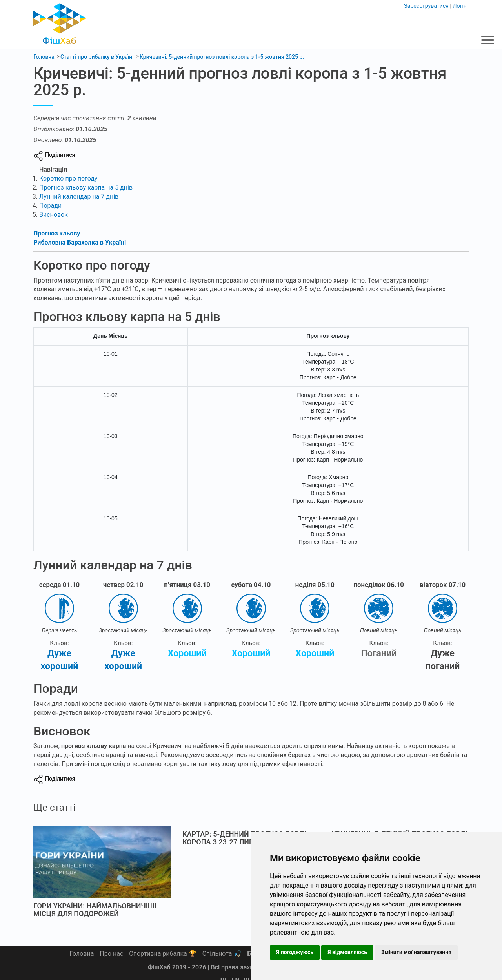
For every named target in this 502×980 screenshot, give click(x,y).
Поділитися (60, 154)
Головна (82, 954)
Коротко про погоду (68, 178)
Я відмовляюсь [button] (347, 952)
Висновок (54, 214)
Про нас (111, 954)
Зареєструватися (427, 5)
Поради (50, 205)
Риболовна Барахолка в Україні (80, 242)
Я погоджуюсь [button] (295, 952)
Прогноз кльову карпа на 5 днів (86, 187)
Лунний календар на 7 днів (79, 196)
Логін (460, 5)
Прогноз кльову (57, 233)
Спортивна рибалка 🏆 (163, 954)
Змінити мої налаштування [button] (416, 952)
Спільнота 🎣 (222, 954)
